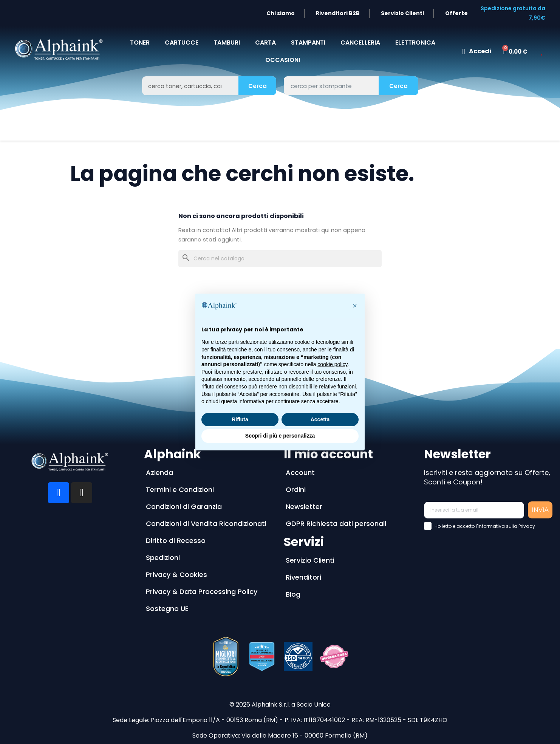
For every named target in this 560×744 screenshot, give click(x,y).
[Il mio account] (476, 51)
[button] (355, 306)
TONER (140, 43)
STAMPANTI (308, 43)
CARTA (265, 43)
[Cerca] (280, 259)
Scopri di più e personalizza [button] (280, 436)
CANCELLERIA (360, 43)
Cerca (258, 86)
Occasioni (283, 60)
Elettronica (415, 43)
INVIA (540, 510)
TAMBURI (227, 43)
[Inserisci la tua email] (474, 510)
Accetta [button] (320, 419)
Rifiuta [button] (240, 419)
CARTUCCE (182, 43)
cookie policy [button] (332, 364)
